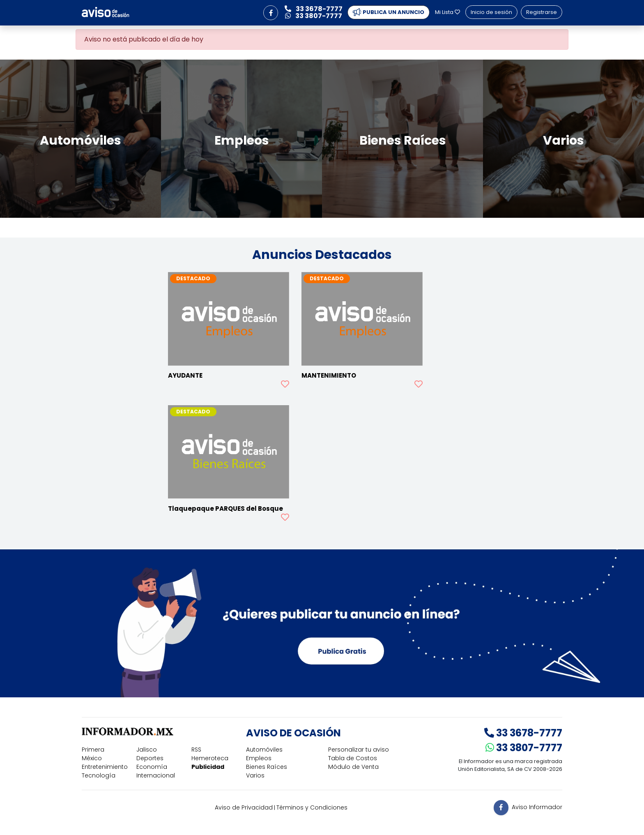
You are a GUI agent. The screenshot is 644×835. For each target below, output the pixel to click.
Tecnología (99, 775)
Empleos (259, 758)
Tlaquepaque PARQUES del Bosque (225, 509)
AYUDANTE (185, 375)
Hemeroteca (210, 758)
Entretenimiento (105, 767)
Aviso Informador (537, 807)
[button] (271, 13)
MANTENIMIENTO (329, 375)
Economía (152, 767)
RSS (196, 750)
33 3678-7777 (523, 733)
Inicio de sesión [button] (491, 12)
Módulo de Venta (353, 767)
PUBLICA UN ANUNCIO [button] (389, 12)
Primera (93, 750)
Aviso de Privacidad (244, 807)
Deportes (150, 758)
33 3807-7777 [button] (314, 16)
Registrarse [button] (542, 12)
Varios (255, 775)
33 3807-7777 (524, 748)
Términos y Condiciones (312, 807)
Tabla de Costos (353, 758)
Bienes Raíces (267, 767)
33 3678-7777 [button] (314, 9)
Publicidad (208, 767)
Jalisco (147, 750)
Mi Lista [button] (447, 12)
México (92, 758)
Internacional (156, 775)
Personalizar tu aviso (359, 750)
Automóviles (264, 750)
